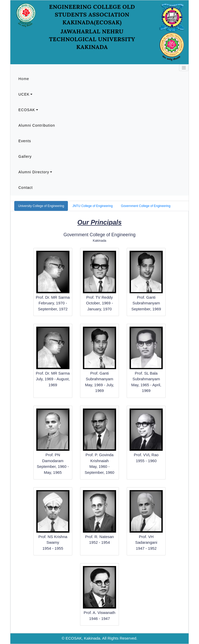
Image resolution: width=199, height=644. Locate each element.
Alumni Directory (34, 172)
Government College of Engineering (146, 206)
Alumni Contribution (37, 125)
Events (25, 141)
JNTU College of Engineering (92, 206)
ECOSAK (27, 110)
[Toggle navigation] (184, 68)
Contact (26, 188)
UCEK (24, 94)
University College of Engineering (41, 206)
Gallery (25, 156)
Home (24, 79)
